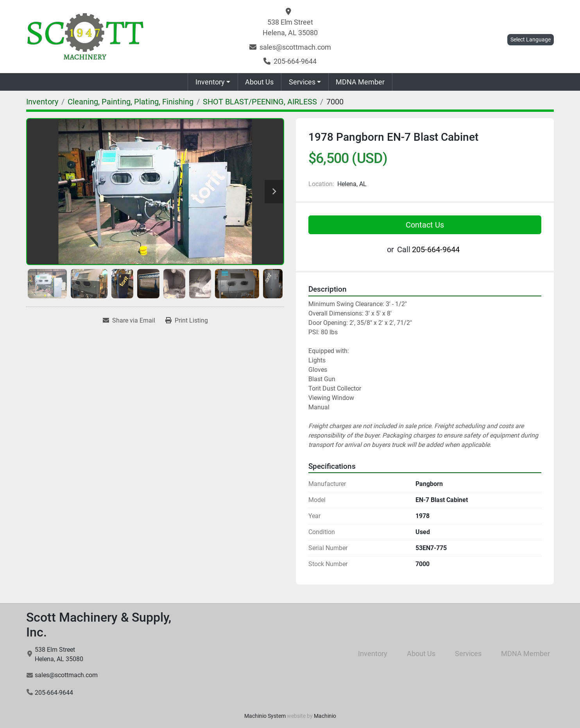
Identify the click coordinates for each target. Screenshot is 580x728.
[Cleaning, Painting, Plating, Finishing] (131, 102)
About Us (259, 82)
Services (302, 82)
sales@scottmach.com (295, 47)
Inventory (210, 82)
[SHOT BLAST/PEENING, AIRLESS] (260, 102)
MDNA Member (360, 82)
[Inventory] (42, 102)
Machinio (325, 716)
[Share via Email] (129, 321)
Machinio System (265, 716)
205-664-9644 (295, 61)
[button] (213, 82)
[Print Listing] (187, 321)
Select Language (531, 39)
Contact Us (425, 225)
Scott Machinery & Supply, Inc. (99, 625)
